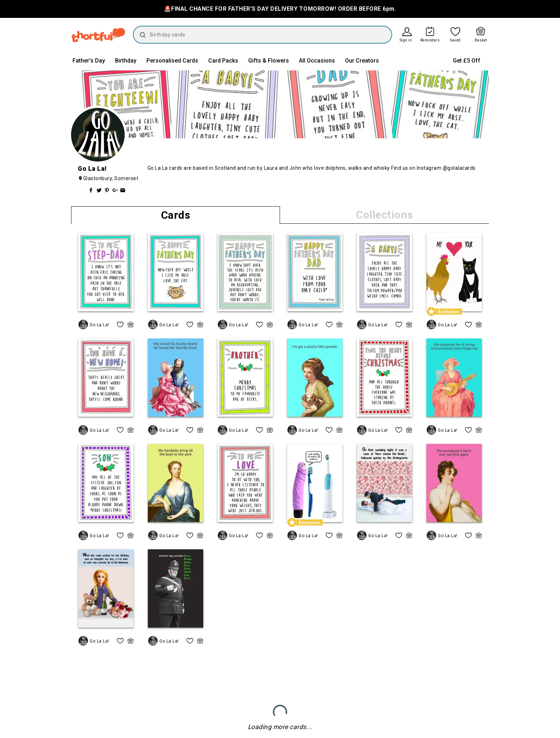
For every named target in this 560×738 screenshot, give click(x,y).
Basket (481, 40)
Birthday (126, 61)
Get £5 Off (467, 61)
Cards (176, 215)
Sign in (406, 40)
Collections (384, 215)
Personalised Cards (172, 61)
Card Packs (223, 61)
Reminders (430, 40)
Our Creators (362, 61)
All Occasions (317, 61)
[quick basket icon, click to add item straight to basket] (131, 325)
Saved (455, 40)
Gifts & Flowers (269, 61)
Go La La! (99, 325)
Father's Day (89, 61)
